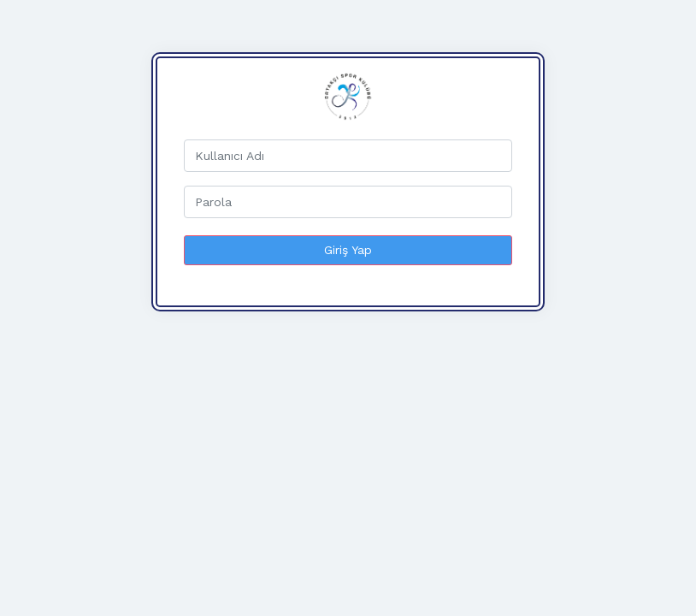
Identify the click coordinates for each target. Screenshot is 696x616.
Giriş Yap (348, 250)
